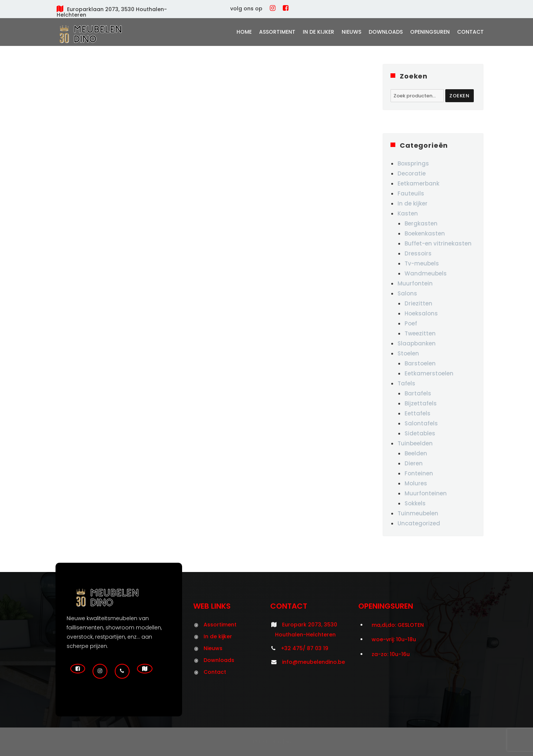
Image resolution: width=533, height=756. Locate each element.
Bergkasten (421, 223)
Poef (411, 323)
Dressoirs (418, 253)
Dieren (414, 463)
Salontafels (421, 423)
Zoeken (460, 96)
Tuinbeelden (415, 443)
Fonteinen (419, 473)
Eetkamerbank (418, 183)
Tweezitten (420, 333)
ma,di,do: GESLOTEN (398, 625)
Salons (407, 293)
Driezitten (418, 303)
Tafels (406, 383)
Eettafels (418, 413)
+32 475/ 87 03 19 (305, 648)
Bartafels (418, 393)
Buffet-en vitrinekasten (438, 243)
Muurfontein (415, 283)
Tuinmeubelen (418, 513)
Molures (416, 483)
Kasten (408, 213)
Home (244, 32)
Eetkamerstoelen (429, 373)
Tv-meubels (422, 263)
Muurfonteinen (426, 493)
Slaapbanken (417, 343)
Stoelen (408, 353)
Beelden (416, 453)
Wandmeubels (426, 273)
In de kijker (319, 32)
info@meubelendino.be (314, 662)
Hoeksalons (421, 313)
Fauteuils (411, 193)
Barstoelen (420, 363)
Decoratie (412, 173)
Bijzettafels (421, 403)
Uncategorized (419, 523)
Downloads (386, 32)
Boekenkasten (425, 233)
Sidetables (420, 433)
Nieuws (351, 32)
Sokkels (415, 503)
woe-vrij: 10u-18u (394, 639)
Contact (470, 32)
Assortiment (277, 32)
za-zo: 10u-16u (391, 654)
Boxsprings (413, 163)
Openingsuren (430, 32)
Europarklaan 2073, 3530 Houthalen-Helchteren (112, 12)
